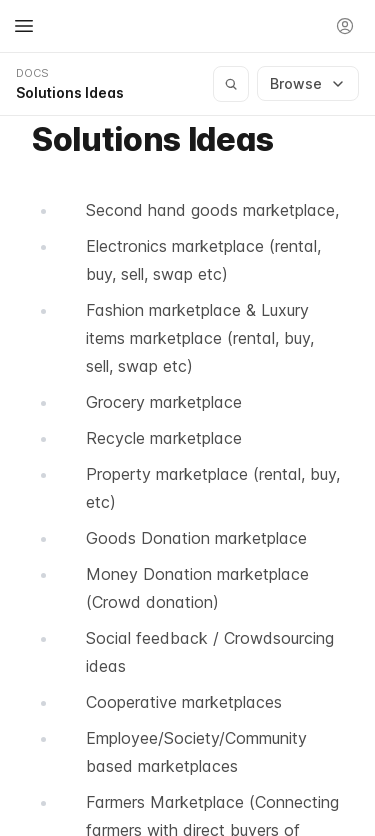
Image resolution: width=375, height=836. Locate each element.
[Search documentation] (231, 84)
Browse (308, 83)
